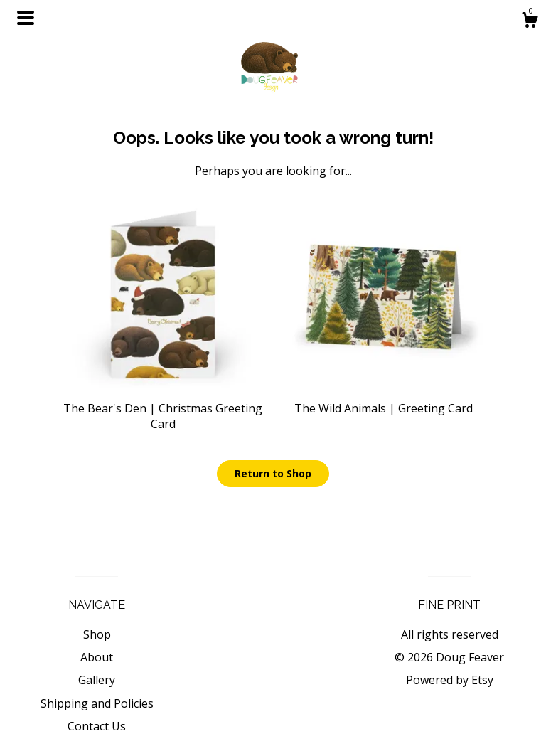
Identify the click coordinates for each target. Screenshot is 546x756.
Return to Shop (273, 473)
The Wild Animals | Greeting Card (383, 400)
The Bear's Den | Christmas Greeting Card (163, 408)
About (97, 657)
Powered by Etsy (450, 680)
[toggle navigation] (26, 18)
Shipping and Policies (97, 703)
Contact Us (97, 726)
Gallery (97, 680)
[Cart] (530, 22)
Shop (97, 634)
